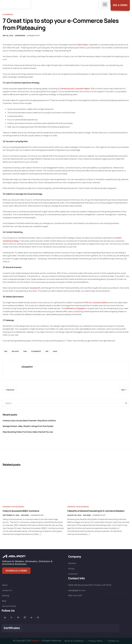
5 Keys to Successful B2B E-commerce (21, 511)
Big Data (15, 351)
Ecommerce (8, 14)
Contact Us (7, 590)
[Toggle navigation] (105, 4)
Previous (10, 390)
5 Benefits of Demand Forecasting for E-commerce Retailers (96, 511)
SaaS (55, 351)
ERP (47, 351)
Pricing (71, 569)
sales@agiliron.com (77, 590)
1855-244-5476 (75, 596)
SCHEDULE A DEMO (16, 571)
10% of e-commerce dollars (96, 303)
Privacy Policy (96, 641)
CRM (25, 351)
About (5, 585)
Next (123, 390)
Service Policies (9, 606)
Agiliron (25, 515)
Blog (4, 601)
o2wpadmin (20, 36)
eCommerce (36, 351)
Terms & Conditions (74, 641)
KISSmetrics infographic (76, 308)
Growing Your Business (13, 507)
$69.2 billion (83, 45)
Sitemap (6, 596)
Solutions (72, 563)
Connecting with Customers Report (75, 89)
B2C (6, 351)
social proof (35, 288)
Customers (73, 574)
